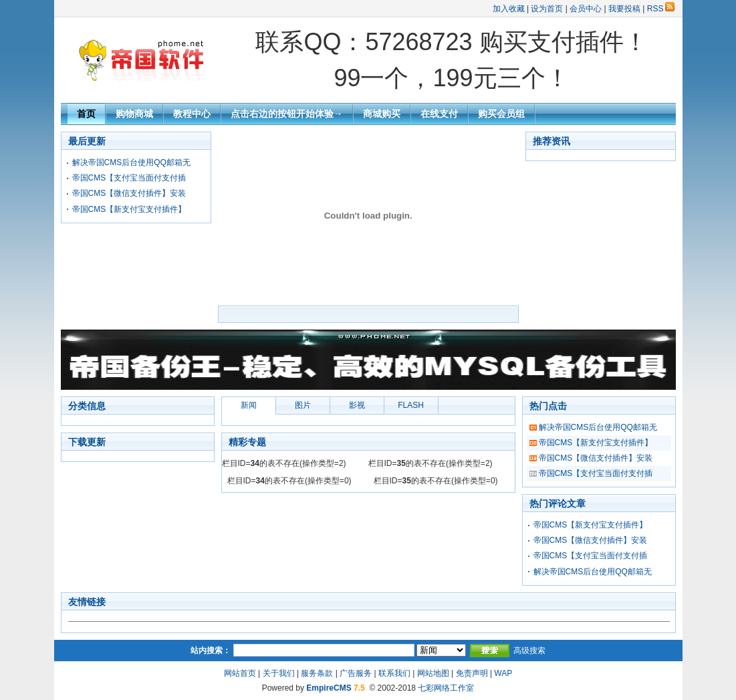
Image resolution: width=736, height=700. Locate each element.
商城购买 (382, 114)
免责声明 (472, 673)
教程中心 (192, 114)
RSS (661, 9)
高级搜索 (529, 651)
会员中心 (586, 9)
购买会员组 (501, 114)
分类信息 (87, 406)
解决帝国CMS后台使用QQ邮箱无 (131, 162)
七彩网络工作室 (446, 688)
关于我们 (279, 673)
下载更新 (87, 442)
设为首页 (547, 9)
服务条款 (317, 673)
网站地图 (433, 673)
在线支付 (439, 114)
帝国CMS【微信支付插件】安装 (129, 193)
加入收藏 (509, 9)
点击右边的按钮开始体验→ (287, 114)
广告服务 (356, 673)
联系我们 (394, 673)
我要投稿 (624, 9)
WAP (503, 673)
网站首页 (240, 673)
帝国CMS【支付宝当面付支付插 (129, 178)
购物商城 (134, 114)
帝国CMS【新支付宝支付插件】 (129, 209)
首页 (86, 114)
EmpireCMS (329, 688)
